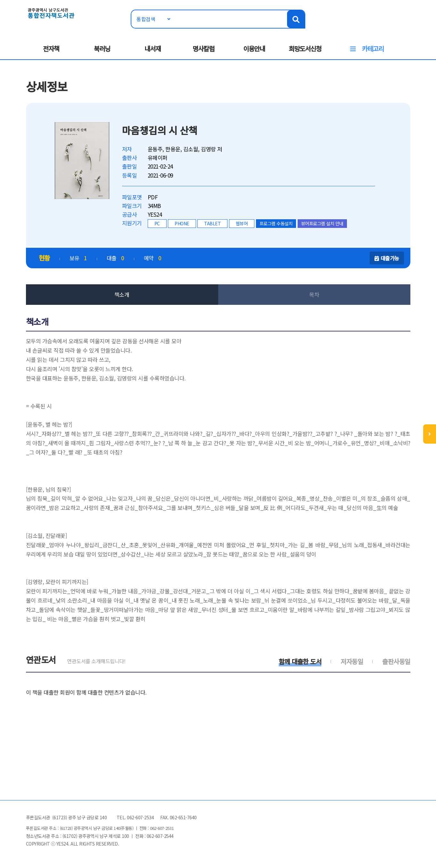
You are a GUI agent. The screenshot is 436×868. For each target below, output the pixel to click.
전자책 (51, 49)
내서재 (153, 49)
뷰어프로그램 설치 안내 (322, 223)
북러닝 (102, 49)
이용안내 (254, 49)
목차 (314, 294)
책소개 (122, 294)
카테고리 (373, 49)
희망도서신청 (305, 49)
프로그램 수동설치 (276, 223)
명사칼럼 (203, 49)
